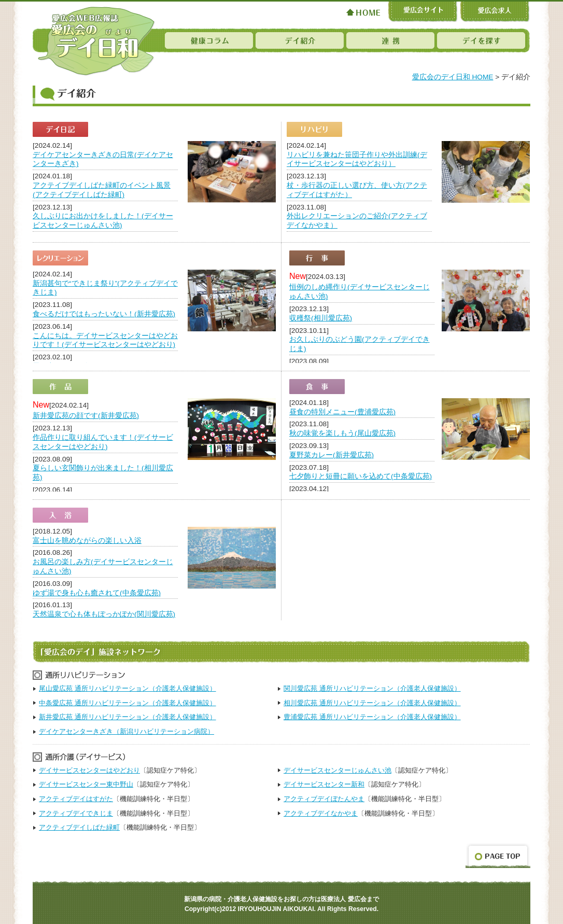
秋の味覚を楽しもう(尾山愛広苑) (342, 433)
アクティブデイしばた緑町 (79, 827)
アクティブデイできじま (76, 813)
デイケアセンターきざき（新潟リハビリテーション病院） (126, 731)
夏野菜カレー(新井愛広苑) (332, 455)
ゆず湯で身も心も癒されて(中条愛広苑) (97, 593)
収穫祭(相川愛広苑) (321, 318)
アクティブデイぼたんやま (324, 799)
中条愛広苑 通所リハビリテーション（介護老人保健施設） (128, 703)
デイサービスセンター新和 (324, 784)
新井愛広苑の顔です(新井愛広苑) (86, 416)
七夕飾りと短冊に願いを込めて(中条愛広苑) (361, 476)
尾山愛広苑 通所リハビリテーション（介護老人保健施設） (128, 688)
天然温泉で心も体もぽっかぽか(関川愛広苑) (104, 614)
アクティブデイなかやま (321, 813)
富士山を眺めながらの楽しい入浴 (87, 541)
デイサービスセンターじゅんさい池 (337, 770)
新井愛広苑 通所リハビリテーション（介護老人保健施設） (128, 717)
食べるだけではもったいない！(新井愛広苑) (104, 314)
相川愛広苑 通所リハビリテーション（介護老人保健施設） (372, 703)
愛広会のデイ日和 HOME (453, 77)
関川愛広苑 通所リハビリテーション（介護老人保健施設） (372, 688)
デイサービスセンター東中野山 (86, 784)
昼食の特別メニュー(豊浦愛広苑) (342, 412)
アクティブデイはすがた (76, 799)
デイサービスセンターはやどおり (89, 770)
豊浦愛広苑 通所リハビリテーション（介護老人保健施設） (372, 717)
